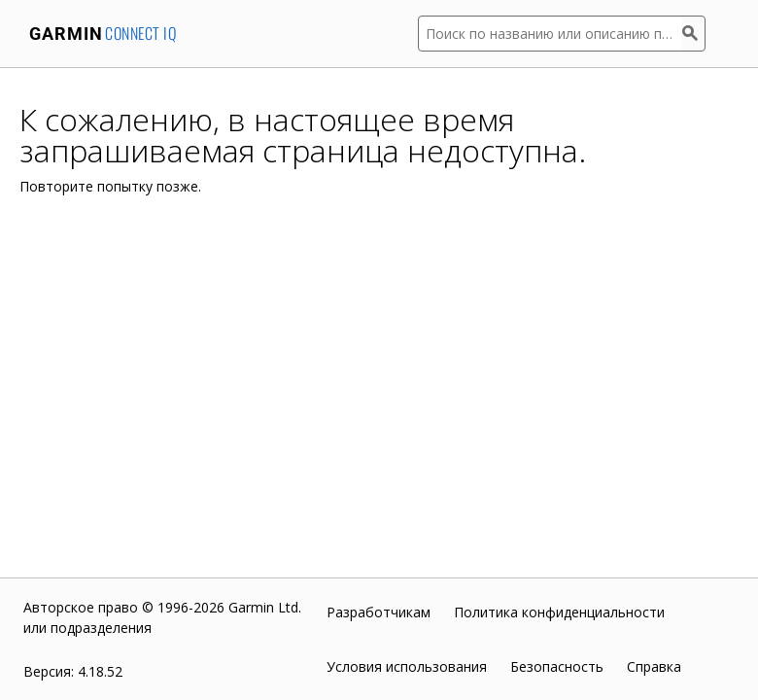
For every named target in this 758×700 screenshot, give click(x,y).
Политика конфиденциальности (559, 612)
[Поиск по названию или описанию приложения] (550, 34)
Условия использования (407, 666)
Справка (654, 666)
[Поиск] (694, 34)
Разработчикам (379, 612)
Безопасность (557, 666)
